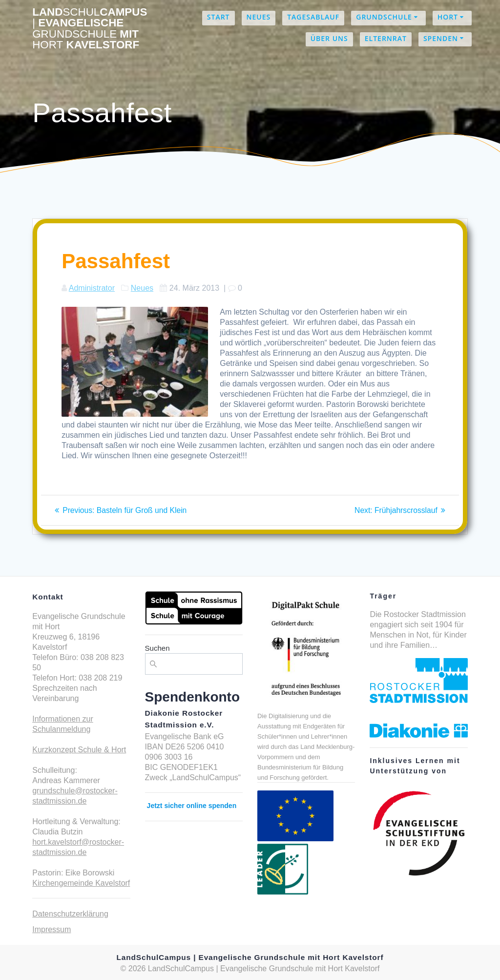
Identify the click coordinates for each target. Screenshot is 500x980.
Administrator (92, 288)
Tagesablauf (313, 17)
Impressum (52, 929)
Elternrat (386, 38)
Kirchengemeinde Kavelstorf (81, 883)
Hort (448, 17)
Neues (259, 17)
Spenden (441, 38)
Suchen (157, 648)
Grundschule (384, 17)
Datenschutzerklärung (70, 914)
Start (219, 17)
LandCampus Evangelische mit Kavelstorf (90, 29)
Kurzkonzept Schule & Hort (79, 750)
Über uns (329, 38)
